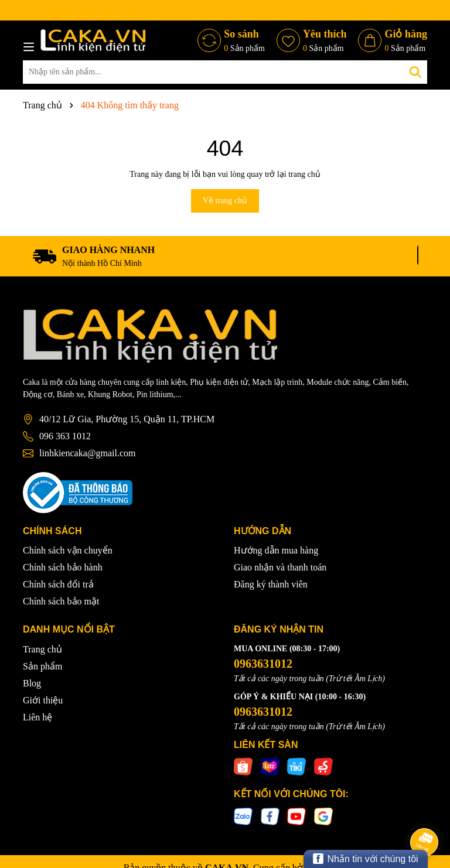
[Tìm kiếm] (415, 72)
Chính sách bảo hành (63, 567)
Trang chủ (42, 649)
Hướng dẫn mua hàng (276, 550)
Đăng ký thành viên (271, 584)
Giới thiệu (43, 700)
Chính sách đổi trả (58, 584)
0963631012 (263, 664)
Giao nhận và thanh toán (280, 567)
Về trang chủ (225, 201)
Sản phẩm (42, 666)
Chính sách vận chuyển (68, 550)
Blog (32, 683)
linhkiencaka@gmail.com (87, 453)
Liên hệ (37, 717)
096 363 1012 (65, 436)
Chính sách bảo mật (61, 601)
